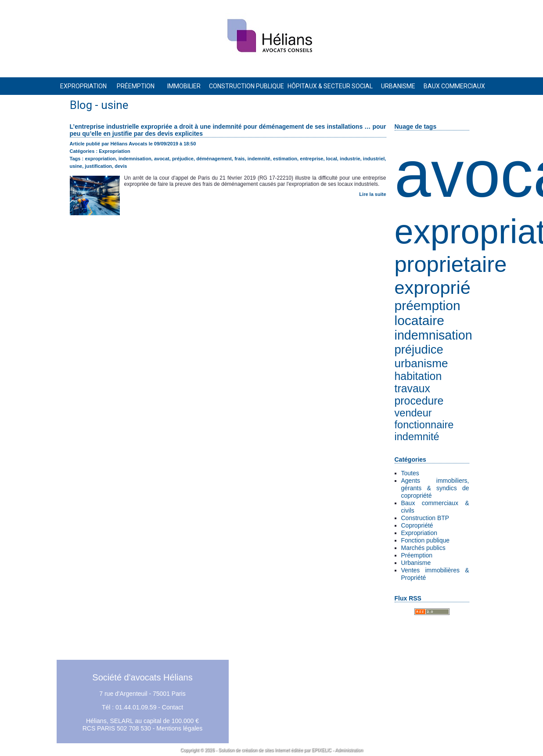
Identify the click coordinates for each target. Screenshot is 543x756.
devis (121, 166)
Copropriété (417, 525)
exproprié (433, 288)
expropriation (100, 159)
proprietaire (451, 264)
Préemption (417, 555)
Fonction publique (426, 540)
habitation (418, 376)
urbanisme (421, 363)
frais (239, 159)
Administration (349, 750)
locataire (419, 320)
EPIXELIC (322, 750)
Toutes (410, 473)
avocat (162, 159)
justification (98, 166)
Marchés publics (423, 548)
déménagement (214, 159)
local (332, 159)
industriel (374, 159)
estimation (285, 159)
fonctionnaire (424, 425)
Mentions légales (179, 728)
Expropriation (419, 533)
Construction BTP (425, 518)
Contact (173, 707)
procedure (419, 401)
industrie (350, 159)
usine (76, 166)
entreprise (311, 159)
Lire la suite (372, 194)
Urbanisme (416, 563)
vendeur (413, 413)
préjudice (419, 349)
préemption (428, 306)
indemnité (417, 437)
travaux (412, 389)
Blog (81, 105)
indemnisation (433, 335)
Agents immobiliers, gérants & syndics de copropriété (435, 488)
